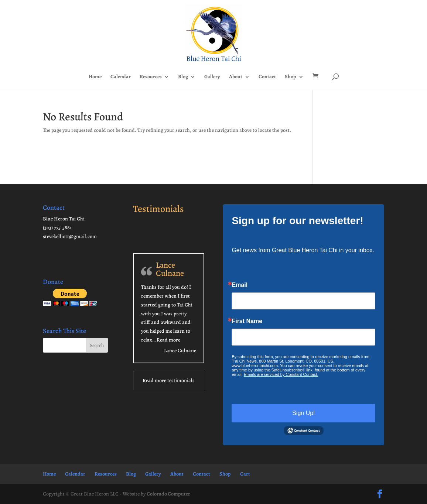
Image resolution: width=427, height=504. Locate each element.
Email (240, 285)
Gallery (212, 77)
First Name (247, 321)
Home (95, 77)
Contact (267, 77)
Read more (168, 340)
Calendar (121, 77)
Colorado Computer (168, 494)
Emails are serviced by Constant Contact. (281, 374)
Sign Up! (303, 413)
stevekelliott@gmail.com (70, 236)
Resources (151, 77)
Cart (245, 474)
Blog (183, 77)
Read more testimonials (169, 380)
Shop (291, 77)
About (236, 77)
